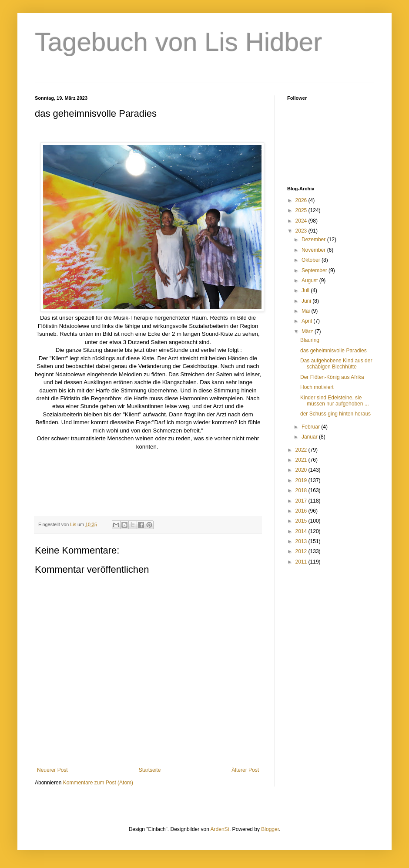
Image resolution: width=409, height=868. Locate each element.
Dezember (314, 240)
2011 (302, 562)
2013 (302, 541)
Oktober (312, 260)
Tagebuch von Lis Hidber (178, 42)
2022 (302, 450)
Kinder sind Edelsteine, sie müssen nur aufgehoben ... (335, 401)
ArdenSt (220, 829)
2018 (302, 490)
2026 (302, 200)
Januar (310, 437)
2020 (302, 470)
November (314, 250)
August (310, 280)
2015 (302, 521)
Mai (307, 311)
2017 (302, 501)
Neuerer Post (52, 770)
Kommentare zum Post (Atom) (98, 783)
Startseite (150, 770)
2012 (302, 551)
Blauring (310, 340)
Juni (307, 301)
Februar (311, 427)
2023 (302, 231)
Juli (306, 290)
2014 (302, 531)
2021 (302, 460)
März (308, 331)
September (315, 270)
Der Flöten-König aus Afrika (332, 377)
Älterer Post (245, 770)
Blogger (270, 829)
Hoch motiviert (317, 387)
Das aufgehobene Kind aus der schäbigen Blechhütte (336, 364)
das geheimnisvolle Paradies (334, 351)
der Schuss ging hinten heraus (335, 414)
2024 (302, 221)
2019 (302, 480)
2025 (302, 210)
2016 (302, 511)
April (307, 321)
